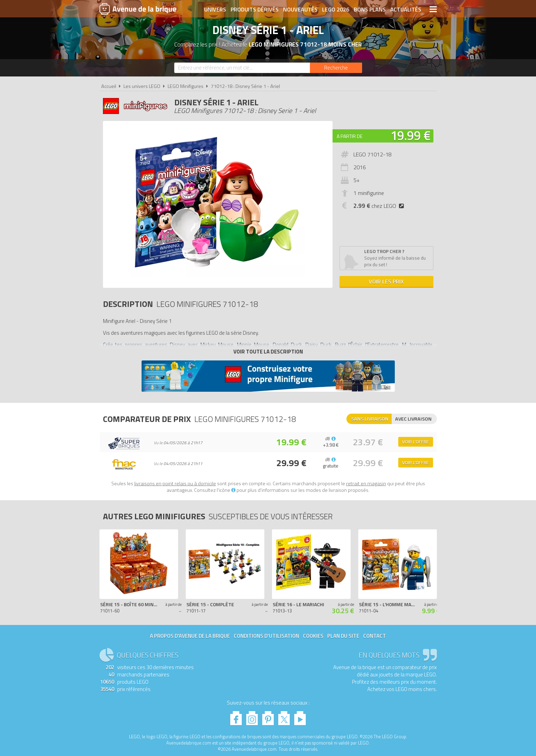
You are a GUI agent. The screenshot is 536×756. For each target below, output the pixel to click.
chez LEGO (380, 206)
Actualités (406, 9)
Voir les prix (386, 282)
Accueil (109, 86)
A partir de (350, 136)
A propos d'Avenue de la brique (190, 636)
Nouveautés (300, 9)
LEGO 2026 (336, 9)
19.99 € (410, 135)
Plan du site (343, 636)
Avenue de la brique (138, 9)
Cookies (313, 636)
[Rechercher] (336, 68)
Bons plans (370, 9)
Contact (375, 636)
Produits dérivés (255, 9)
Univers (215, 9)
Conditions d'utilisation (266, 636)
